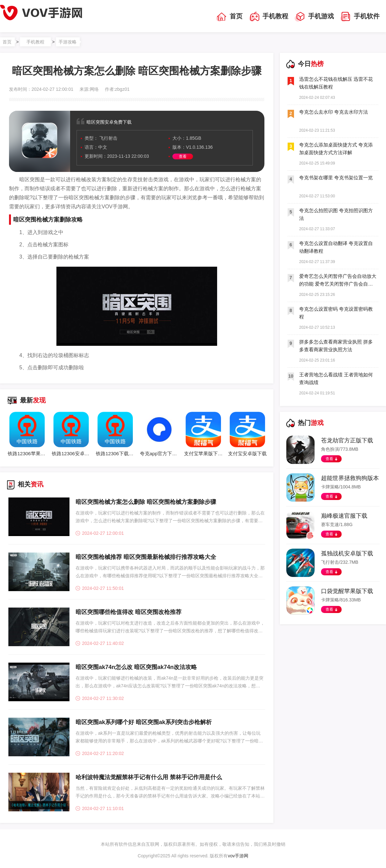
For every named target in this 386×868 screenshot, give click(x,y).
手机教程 (269, 17)
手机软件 (360, 17)
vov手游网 (238, 856)
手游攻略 (68, 42)
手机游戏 (314, 17)
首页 (229, 17)
